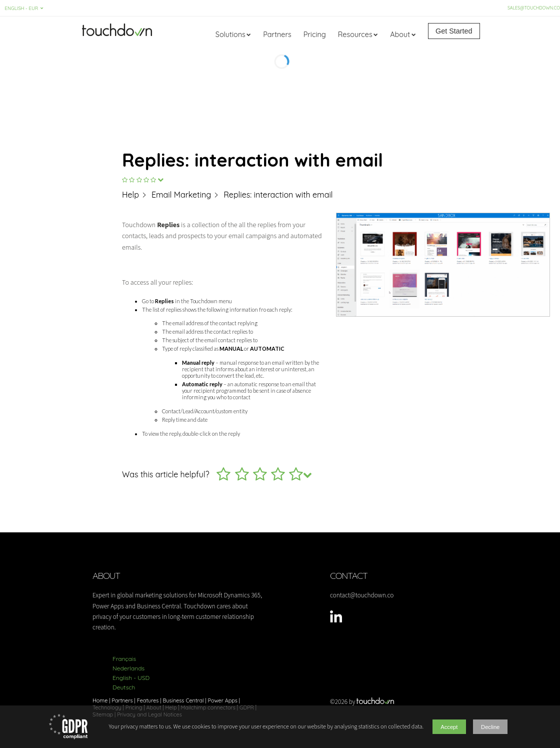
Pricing (315, 35)
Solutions (230, 35)
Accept (447, 727)
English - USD (131, 678)
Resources (355, 35)
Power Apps (223, 700)
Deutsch (124, 687)
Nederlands (128, 668)
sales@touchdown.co (532, 8)
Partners (277, 35)
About (400, 35)
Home (100, 700)
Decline (492, 727)
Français (124, 659)
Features (148, 700)
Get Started (454, 31)
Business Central (183, 700)
